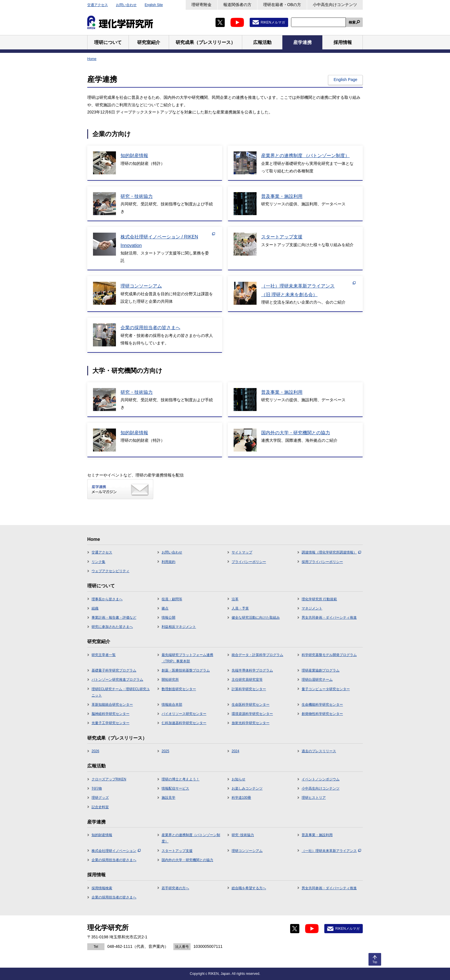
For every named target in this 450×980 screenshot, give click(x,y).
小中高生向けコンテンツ (335, 5)
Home (92, 59)
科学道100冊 (241, 798)
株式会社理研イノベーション (116, 851)
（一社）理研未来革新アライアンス (331, 851)
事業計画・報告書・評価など (114, 618)
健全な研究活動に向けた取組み (256, 618)
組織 (95, 608)
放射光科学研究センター (251, 723)
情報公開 (168, 618)
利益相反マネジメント (179, 627)
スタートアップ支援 (177, 851)
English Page (345, 80)
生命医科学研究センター (251, 705)
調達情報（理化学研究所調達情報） (331, 552)
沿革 (235, 599)
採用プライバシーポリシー (322, 562)
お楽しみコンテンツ (247, 788)
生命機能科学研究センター (322, 705)
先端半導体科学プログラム (252, 670)
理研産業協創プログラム (321, 670)
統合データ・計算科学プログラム (257, 655)
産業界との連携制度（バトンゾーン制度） (191, 838)
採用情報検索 (102, 888)
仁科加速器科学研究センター (184, 723)
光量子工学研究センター (110, 723)
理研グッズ (100, 798)
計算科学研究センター (249, 689)
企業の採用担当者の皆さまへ (114, 860)
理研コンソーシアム (247, 851)
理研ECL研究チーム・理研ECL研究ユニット (121, 692)
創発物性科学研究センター (322, 714)
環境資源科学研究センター (252, 714)
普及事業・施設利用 (317, 835)
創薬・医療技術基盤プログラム (186, 670)
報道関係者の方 (237, 5)
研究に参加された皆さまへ (112, 627)
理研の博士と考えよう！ (181, 779)
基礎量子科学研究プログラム (114, 670)
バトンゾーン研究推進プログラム (117, 680)
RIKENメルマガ (273, 22)
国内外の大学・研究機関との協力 (187, 860)
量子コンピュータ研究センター (326, 689)
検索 (352, 22)
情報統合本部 (172, 705)
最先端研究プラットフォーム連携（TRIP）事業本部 (187, 658)
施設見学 (168, 798)
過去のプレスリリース (319, 751)
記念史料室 (100, 807)
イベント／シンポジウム (321, 779)
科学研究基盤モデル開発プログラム (329, 655)
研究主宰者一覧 (104, 655)
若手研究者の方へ (175, 888)
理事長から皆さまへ (107, 599)
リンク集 (98, 562)
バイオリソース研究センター (184, 714)
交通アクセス (98, 5)
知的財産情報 (102, 835)
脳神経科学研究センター (110, 714)
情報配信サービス (175, 788)
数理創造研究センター (179, 689)
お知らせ (238, 779)
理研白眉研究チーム (317, 680)
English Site (154, 5)
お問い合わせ (126, 5)
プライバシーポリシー (249, 562)
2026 (95, 751)
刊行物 (97, 788)
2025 (165, 751)
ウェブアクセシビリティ (110, 571)
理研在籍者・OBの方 (282, 5)
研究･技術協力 (243, 835)
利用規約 (168, 562)
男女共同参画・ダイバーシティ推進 (329, 618)
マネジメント (312, 608)
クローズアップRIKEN (109, 779)
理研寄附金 (201, 5)
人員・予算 (240, 608)
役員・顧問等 (172, 599)
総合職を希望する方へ (249, 888)
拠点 (165, 608)
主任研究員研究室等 (247, 680)
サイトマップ (242, 552)
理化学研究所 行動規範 (319, 599)
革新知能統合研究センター (112, 705)
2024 (235, 751)
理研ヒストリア (314, 798)
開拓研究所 (170, 680)
